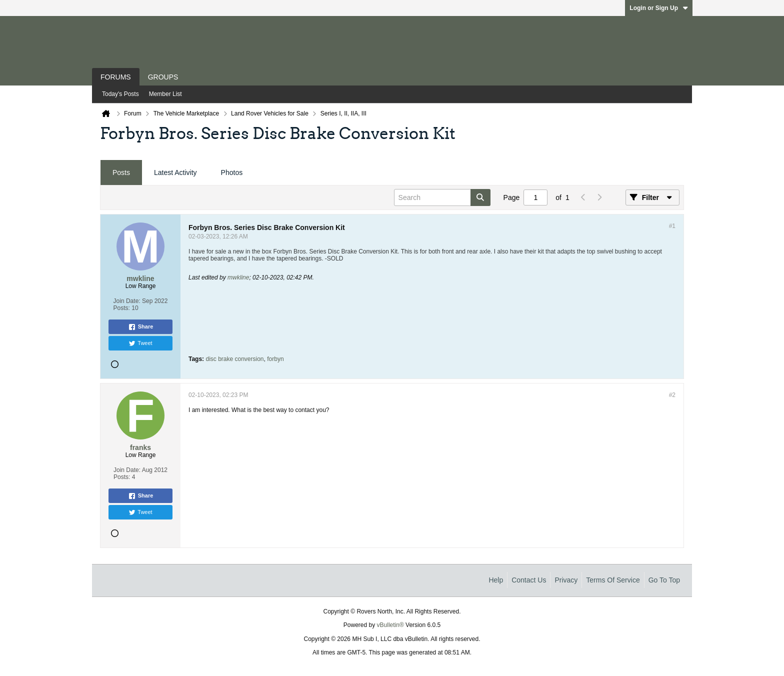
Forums (116, 77)
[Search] (442, 197)
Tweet (140, 343)
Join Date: (127, 301)
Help (496, 580)
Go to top (664, 580)
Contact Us (529, 580)
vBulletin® (390, 625)
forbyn (275, 359)
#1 (672, 226)
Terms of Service (613, 580)
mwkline (238, 277)
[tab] (121, 173)
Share (141, 327)
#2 (672, 395)
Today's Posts (120, 94)
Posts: (122, 308)
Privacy (566, 580)
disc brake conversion (234, 359)
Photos (232, 172)
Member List (165, 94)
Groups (163, 77)
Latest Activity (175, 172)
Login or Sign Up (659, 8)
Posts (121, 172)
